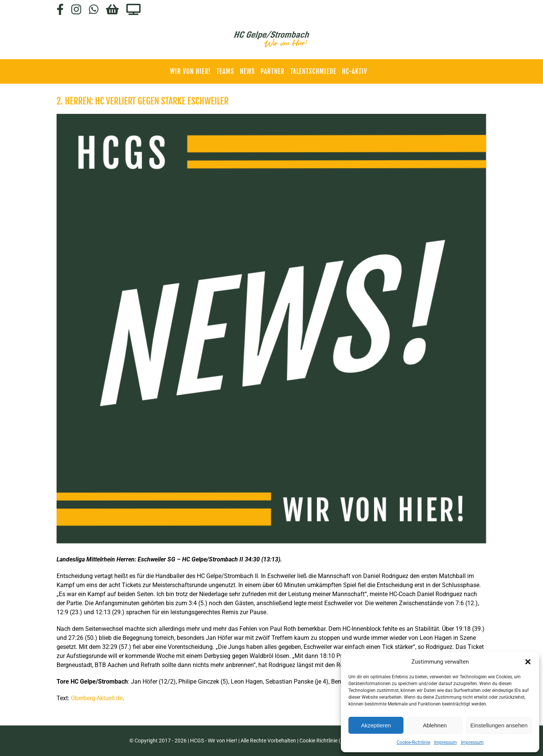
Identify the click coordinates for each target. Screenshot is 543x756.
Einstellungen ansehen (499, 725)
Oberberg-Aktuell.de (97, 698)
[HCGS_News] (271, 329)
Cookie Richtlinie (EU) (324, 741)
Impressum (446, 742)
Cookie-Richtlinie (413, 742)
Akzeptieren (376, 725)
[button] (528, 662)
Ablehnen (435, 725)
